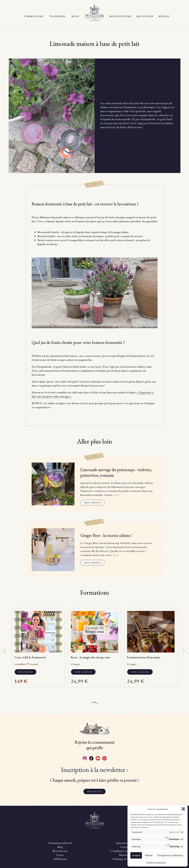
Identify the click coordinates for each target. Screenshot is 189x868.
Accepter (136, 855)
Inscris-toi (94, 791)
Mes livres (145, 16)
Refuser (149, 855)
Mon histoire (121, 16)
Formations (34, 16)
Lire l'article (92, 503)
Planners (58, 16)
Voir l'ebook (83, 672)
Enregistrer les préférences (170, 855)
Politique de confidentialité (156, 862)
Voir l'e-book (140, 672)
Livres (60, 855)
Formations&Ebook (60, 843)
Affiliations (60, 859)
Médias (164, 16)
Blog (76, 16)
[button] (183, 809)
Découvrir (25, 672)
